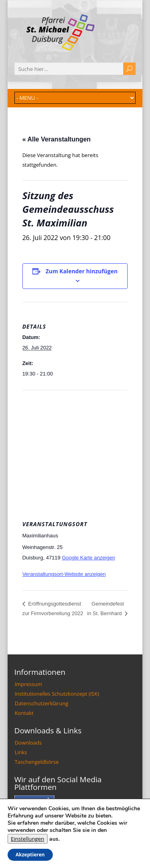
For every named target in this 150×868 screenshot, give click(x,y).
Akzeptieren (30, 855)
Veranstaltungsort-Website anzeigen (64, 574)
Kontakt (24, 713)
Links (21, 752)
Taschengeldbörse (37, 762)
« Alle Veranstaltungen (57, 139)
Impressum (29, 684)
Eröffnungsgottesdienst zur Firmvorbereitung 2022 (53, 609)
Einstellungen (28, 839)
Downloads (28, 743)
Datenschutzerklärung (42, 703)
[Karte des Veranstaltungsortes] (75, 448)
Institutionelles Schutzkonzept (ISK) (57, 694)
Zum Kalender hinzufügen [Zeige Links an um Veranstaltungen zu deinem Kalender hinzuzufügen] (82, 271)
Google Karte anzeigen (89, 558)
